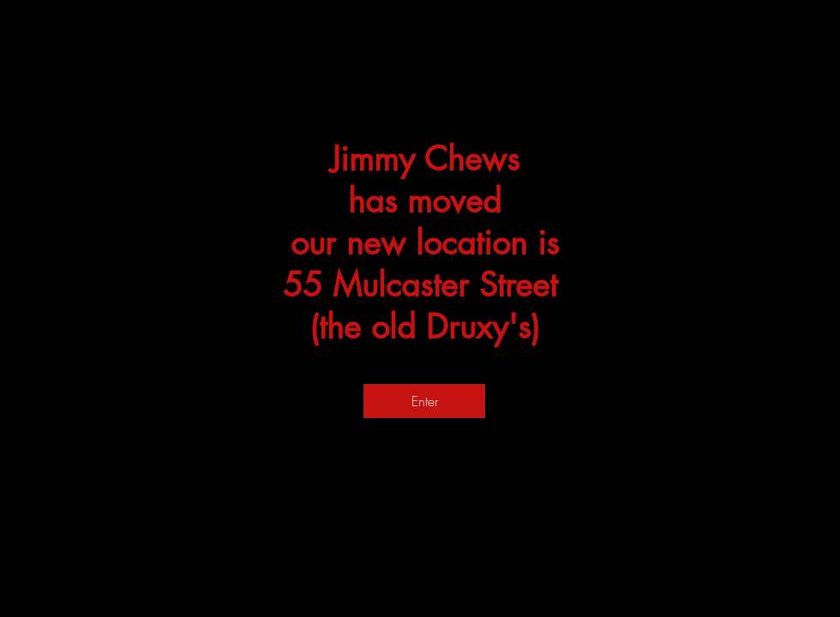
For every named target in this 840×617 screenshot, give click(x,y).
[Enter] (424, 401)
